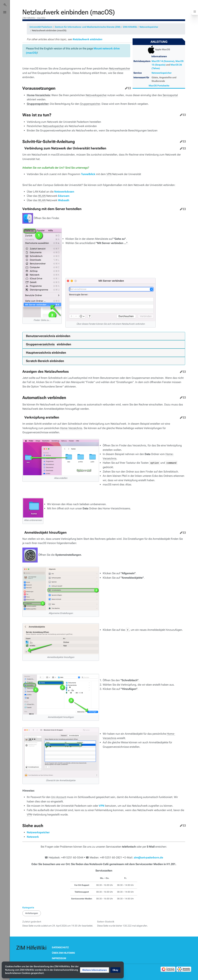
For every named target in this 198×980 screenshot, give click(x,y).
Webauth (64, 200)
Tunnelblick (88, 174)
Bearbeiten (126, 87)
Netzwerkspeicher (149, 27)
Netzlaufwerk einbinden (87, 39)
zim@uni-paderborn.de (148, 857)
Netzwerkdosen (64, 192)
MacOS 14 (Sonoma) (163, 61)
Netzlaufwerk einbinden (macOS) (49, 30)
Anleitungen (32, 913)
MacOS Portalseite (159, 86)
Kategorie (28, 908)
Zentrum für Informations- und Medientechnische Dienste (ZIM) (88, 27)
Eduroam (64, 196)
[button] (95, 970)
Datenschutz (60, 947)
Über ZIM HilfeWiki (63, 953)
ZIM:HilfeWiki (130, 27)
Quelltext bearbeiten (129, 87)
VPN (102, 806)
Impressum (59, 958)
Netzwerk (33, 837)
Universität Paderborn (41, 27)
